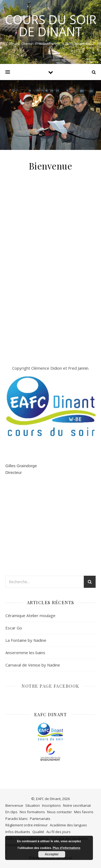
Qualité (38, 832)
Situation (33, 805)
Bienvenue (14, 805)
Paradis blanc (17, 819)
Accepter (52, 854)
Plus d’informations (67, 848)
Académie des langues (68, 825)
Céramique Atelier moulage (30, 615)
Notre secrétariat (77, 805)
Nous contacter (60, 812)
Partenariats (40, 819)
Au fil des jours (58, 832)
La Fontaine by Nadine (26, 640)
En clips (11, 812)
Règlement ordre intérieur (27, 825)
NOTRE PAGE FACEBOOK (50, 686)
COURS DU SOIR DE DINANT (51, 26)
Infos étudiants (18, 832)
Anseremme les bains (25, 653)
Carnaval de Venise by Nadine (33, 665)
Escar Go (14, 628)
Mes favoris (84, 812)
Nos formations (32, 812)
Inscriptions (51, 805)
